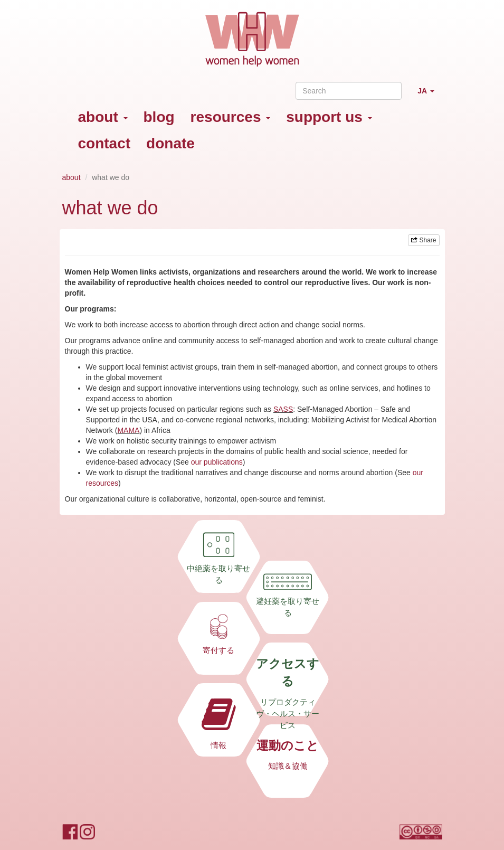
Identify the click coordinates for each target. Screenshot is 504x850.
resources (231, 117)
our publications (217, 462)
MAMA (128, 430)
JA (430, 95)
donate (170, 143)
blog (159, 117)
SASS (283, 409)
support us (329, 117)
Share (424, 240)
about (103, 117)
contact (104, 143)
